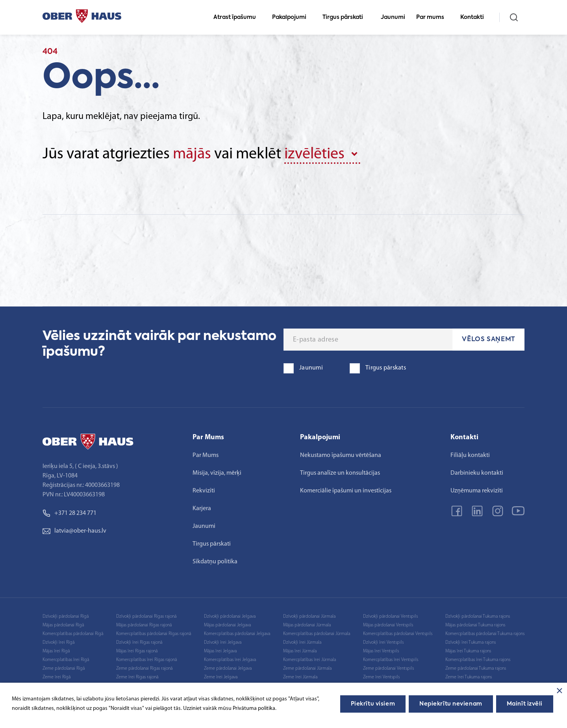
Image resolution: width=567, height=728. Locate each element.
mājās (192, 154)
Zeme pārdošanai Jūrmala (307, 669)
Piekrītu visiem (373, 704)
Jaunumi (393, 17)
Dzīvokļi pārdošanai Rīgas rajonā (146, 617)
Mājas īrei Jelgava (220, 651)
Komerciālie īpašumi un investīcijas (346, 491)
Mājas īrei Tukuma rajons (468, 651)
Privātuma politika (254, 708)
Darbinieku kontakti (477, 473)
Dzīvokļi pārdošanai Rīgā (66, 617)
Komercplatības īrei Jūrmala (309, 660)
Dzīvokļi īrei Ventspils (383, 643)
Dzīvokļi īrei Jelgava (223, 643)
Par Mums (206, 455)
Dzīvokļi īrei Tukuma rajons (471, 643)
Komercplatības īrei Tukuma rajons (478, 660)
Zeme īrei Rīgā (57, 677)
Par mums (434, 17)
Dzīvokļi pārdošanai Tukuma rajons (478, 617)
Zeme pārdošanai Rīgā (64, 669)
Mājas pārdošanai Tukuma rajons (475, 625)
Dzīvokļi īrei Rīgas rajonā (139, 643)
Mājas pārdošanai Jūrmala (307, 625)
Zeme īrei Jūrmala (300, 677)
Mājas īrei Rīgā (56, 651)
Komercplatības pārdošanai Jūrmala (317, 634)
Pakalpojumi (293, 17)
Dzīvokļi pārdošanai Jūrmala (309, 617)
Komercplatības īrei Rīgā (66, 660)
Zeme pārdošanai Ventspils (388, 669)
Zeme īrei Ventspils (381, 677)
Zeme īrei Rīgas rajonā (137, 677)
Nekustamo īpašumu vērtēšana (341, 455)
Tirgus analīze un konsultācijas (340, 473)
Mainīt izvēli (525, 704)
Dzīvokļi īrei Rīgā (58, 643)
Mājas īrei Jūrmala (300, 651)
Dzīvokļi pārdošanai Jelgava (230, 617)
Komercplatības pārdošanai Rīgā (73, 634)
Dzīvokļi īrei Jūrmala (302, 643)
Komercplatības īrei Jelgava (230, 660)
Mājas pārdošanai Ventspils (388, 625)
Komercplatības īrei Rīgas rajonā (146, 660)
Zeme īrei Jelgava (221, 677)
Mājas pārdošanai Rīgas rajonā (144, 625)
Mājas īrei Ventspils (381, 651)
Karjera (202, 509)
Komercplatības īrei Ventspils (391, 660)
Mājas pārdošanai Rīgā (63, 625)
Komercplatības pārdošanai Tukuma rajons (485, 634)
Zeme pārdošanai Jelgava (228, 669)
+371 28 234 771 (69, 513)
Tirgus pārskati (346, 17)
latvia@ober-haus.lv (74, 531)
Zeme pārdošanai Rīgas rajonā (144, 669)
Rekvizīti (204, 491)
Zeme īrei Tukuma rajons (469, 677)
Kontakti (475, 17)
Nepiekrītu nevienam (451, 704)
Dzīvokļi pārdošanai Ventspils (390, 617)
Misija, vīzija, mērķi (217, 473)
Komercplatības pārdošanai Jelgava (237, 634)
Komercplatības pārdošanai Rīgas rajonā (154, 634)
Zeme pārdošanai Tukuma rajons (476, 669)
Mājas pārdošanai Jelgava (227, 625)
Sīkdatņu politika (215, 562)
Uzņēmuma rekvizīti (477, 491)
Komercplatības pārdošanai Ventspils (398, 634)
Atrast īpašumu (238, 17)
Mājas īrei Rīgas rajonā (137, 651)
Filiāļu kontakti (470, 455)
